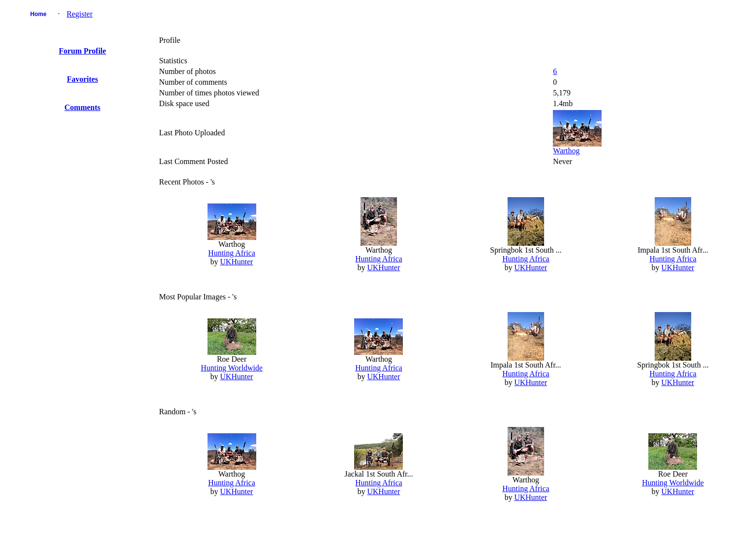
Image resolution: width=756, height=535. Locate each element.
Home (38, 14)
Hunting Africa (231, 253)
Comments (82, 107)
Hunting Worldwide (232, 368)
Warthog (566, 151)
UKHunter (237, 262)
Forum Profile (83, 51)
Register (80, 14)
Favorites (82, 79)
